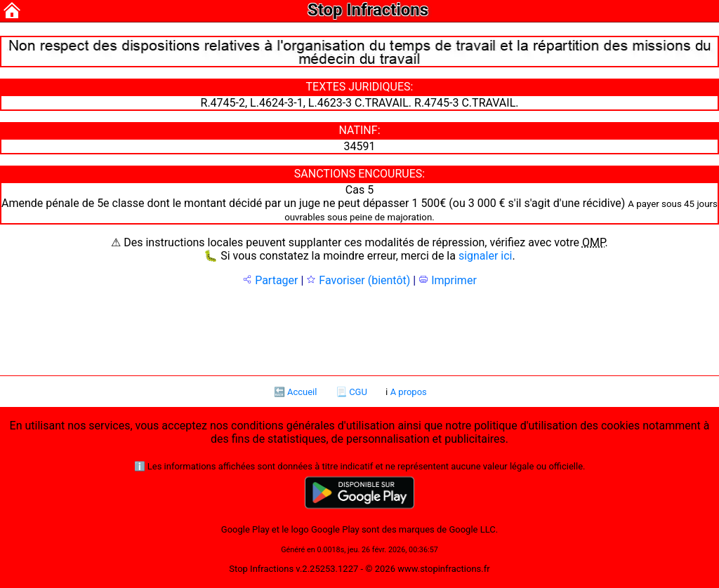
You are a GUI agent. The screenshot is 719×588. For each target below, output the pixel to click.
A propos (409, 392)
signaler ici (486, 256)
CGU (358, 392)
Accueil (302, 392)
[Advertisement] (359, 330)
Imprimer (448, 280)
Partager (270, 280)
